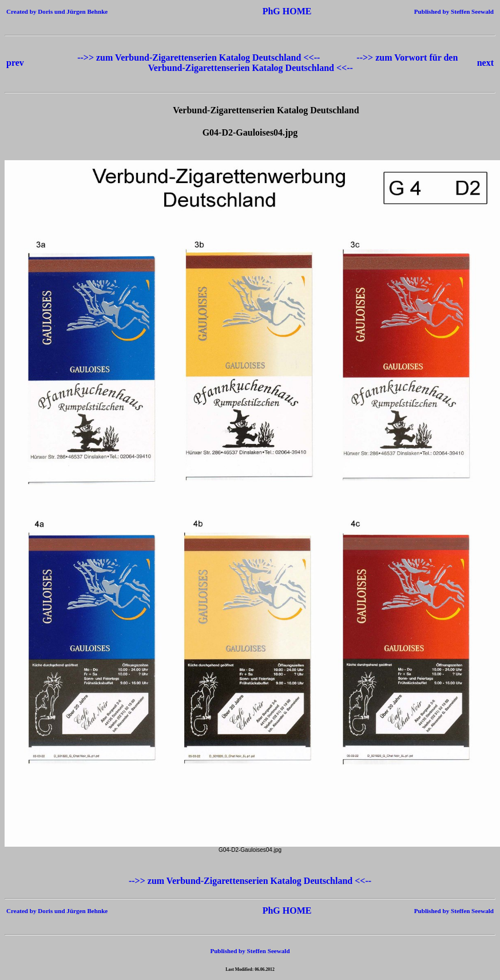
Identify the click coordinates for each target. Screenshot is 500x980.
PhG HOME (270, 11)
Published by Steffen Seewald (454, 11)
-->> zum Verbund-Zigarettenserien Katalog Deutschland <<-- (200, 57)
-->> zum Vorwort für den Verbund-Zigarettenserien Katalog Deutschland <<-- (303, 63)
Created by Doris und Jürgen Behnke (57, 11)
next (485, 63)
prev (15, 63)
